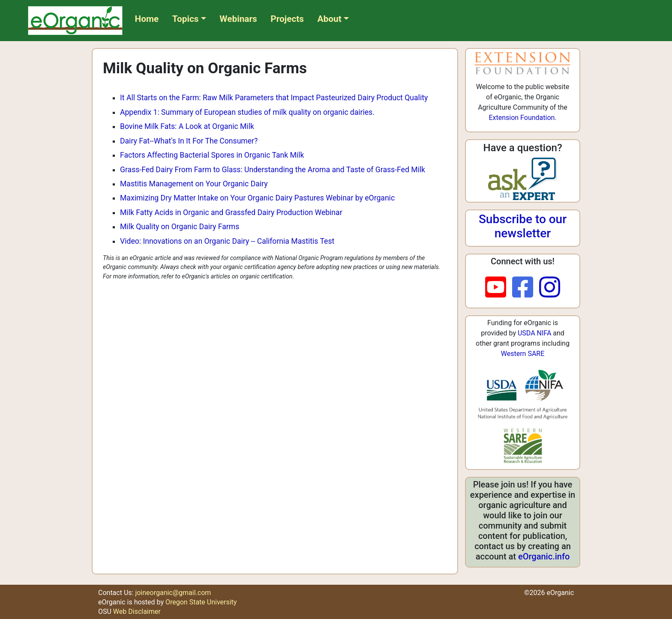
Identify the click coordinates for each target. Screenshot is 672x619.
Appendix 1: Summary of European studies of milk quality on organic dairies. (247, 112)
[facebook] (526, 288)
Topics (186, 19)
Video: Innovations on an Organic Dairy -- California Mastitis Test (227, 241)
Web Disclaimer (137, 612)
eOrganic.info (544, 556)
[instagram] (550, 288)
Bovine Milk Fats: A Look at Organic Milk (187, 126)
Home (147, 19)
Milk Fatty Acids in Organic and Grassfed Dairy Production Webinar (231, 212)
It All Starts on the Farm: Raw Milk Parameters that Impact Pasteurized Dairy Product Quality (274, 98)
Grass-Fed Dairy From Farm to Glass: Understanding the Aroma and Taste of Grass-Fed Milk (273, 170)
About (330, 19)
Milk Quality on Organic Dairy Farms (180, 227)
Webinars (238, 19)
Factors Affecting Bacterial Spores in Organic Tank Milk (212, 155)
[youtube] (499, 288)
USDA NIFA (534, 333)
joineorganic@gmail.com (173, 593)
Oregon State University (201, 602)
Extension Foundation (522, 118)
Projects (287, 19)
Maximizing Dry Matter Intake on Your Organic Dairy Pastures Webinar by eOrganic (257, 198)
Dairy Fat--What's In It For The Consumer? (189, 141)
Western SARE (523, 354)
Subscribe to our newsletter (523, 226)
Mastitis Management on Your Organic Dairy (194, 184)
